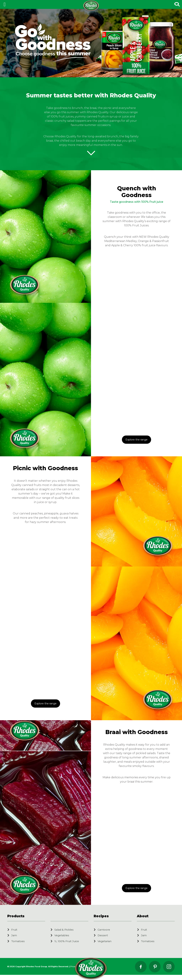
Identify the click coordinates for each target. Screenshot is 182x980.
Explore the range (136, 440)
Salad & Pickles (64, 930)
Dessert (103, 935)
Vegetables (62, 935)
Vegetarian (105, 941)
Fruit (14, 930)
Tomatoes (18, 941)
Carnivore (104, 930)
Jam (14, 935)
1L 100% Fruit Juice (67, 941)
